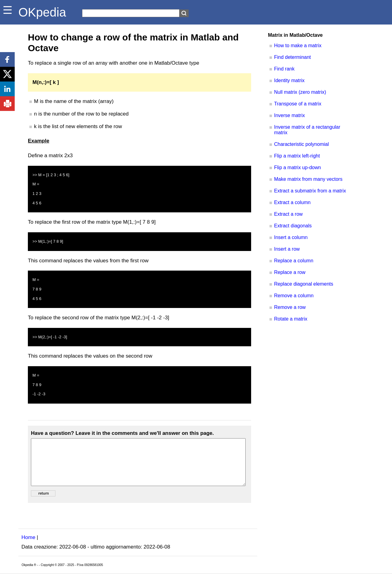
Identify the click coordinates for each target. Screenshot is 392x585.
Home (28, 547)
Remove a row (290, 307)
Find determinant (292, 57)
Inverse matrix (289, 115)
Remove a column (294, 296)
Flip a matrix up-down (298, 167)
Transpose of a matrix (298, 104)
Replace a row (290, 272)
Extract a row (288, 214)
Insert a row (287, 249)
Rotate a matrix (291, 319)
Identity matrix (289, 80)
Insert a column (291, 237)
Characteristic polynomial (302, 144)
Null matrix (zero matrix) (300, 92)
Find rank (284, 69)
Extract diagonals (293, 226)
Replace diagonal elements (304, 284)
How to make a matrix (298, 46)
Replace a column (294, 261)
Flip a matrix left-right (297, 156)
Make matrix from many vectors (308, 179)
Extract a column (292, 202)
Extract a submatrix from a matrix (310, 191)
